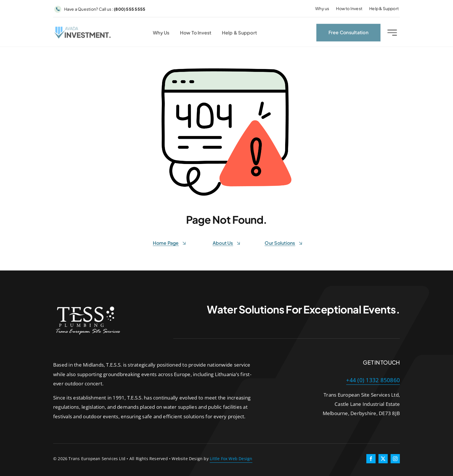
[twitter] (383, 459)
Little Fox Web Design (231, 459)
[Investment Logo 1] (83, 30)
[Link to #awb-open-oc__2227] (392, 34)
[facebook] (371, 459)
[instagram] (395, 459)
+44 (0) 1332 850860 (373, 380)
